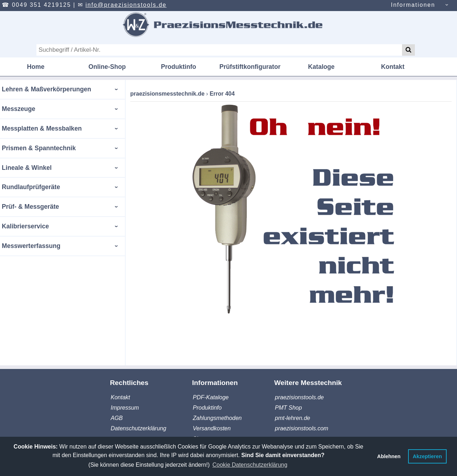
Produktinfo (179, 67)
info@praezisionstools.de (126, 5)
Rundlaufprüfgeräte (31, 187)
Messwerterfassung (31, 246)
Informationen (413, 5)
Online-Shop (107, 67)
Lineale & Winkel (27, 168)
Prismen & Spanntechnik (39, 148)
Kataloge (321, 67)
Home (36, 67)
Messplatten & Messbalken (42, 128)
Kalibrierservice (25, 226)
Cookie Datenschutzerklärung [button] (250, 465)
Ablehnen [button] (389, 456)
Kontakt (393, 67)
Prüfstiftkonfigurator (250, 67)
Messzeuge (19, 109)
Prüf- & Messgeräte (30, 207)
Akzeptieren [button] (427, 456)
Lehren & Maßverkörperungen (46, 89)
